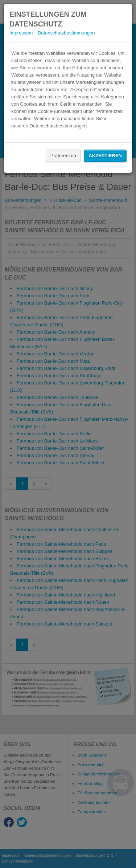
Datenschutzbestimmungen (66, 33)
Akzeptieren (105, 156)
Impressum (21, 33)
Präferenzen (63, 156)
